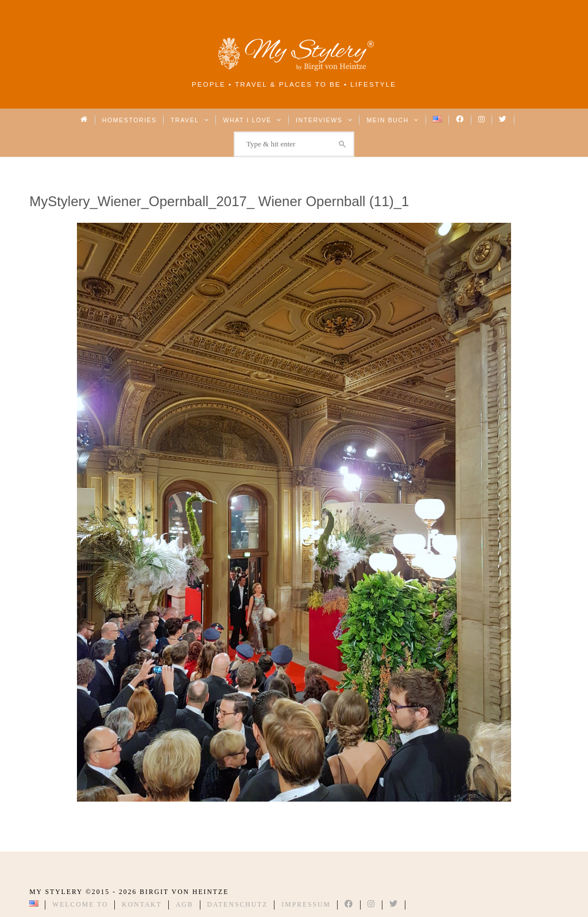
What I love (252, 120)
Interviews (324, 120)
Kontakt (142, 905)
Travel (190, 120)
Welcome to (80, 905)
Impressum (306, 905)
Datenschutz (238, 905)
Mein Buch (393, 120)
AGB (185, 905)
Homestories (129, 120)
